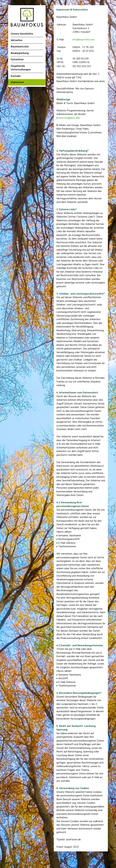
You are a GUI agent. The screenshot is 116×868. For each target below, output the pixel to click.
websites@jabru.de (68, 118)
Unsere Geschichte (22, 34)
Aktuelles (17, 40)
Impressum (17, 82)
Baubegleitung (20, 53)
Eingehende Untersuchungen (21, 68)
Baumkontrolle (20, 47)
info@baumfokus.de (83, 40)
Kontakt (16, 76)
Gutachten (17, 59)
